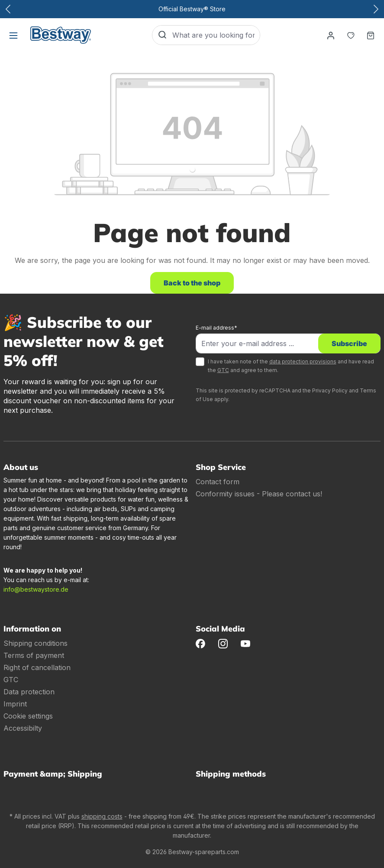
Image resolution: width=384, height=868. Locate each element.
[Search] (162, 35)
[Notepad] (351, 35)
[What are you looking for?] (216, 35)
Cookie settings (28, 716)
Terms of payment (34, 655)
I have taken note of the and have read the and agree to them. (291, 366)
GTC (223, 370)
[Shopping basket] (371, 35)
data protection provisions (303, 361)
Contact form (218, 482)
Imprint (15, 704)
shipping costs (102, 816)
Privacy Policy (330, 390)
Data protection (29, 692)
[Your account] (331, 35)
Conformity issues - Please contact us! (259, 494)
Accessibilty (23, 728)
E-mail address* (216, 328)
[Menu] (13, 35)
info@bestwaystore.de (36, 589)
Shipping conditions (35, 643)
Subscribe (349, 343)
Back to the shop (192, 283)
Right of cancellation (37, 667)
